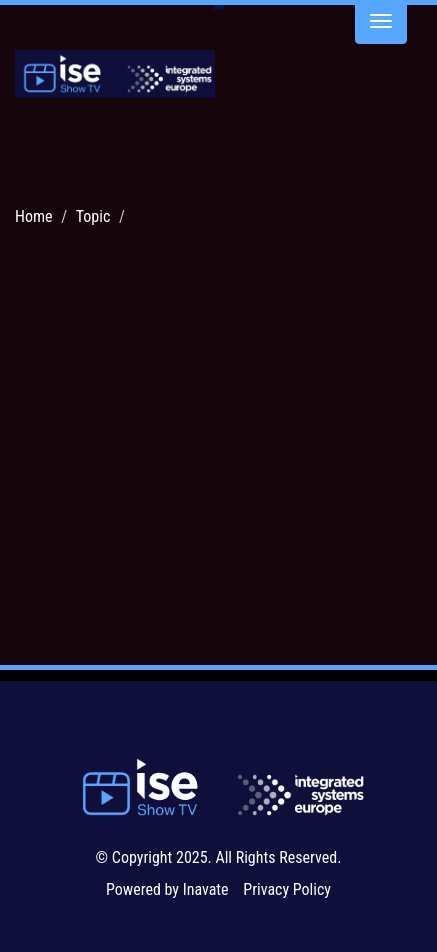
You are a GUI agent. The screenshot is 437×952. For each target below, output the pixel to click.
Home (34, 216)
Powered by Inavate (167, 889)
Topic (93, 216)
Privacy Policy (287, 889)
